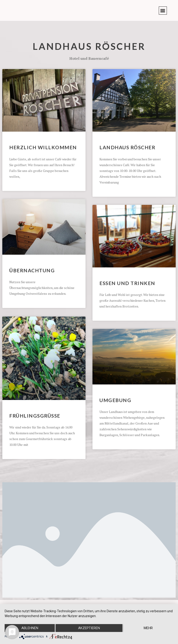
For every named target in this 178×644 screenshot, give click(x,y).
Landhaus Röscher (89, 46)
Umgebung (115, 400)
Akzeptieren (89, 628)
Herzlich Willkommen (43, 147)
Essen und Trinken (127, 283)
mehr (148, 628)
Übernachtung (32, 270)
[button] (163, 11)
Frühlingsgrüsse (35, 415)
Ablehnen (30, 628)
